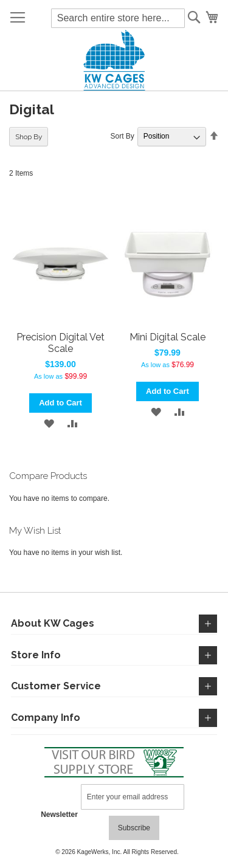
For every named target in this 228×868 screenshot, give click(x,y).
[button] (49, 423)
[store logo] (114, 60)
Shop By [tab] (29, 137)
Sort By (122, 136)
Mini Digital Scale (168, 337)
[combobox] (118, 18)
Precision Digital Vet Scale (60, 343)
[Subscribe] (134, 828)
